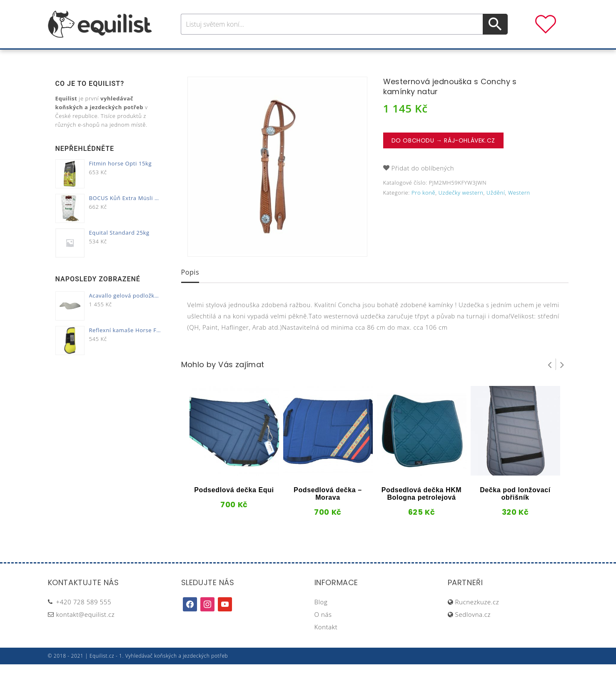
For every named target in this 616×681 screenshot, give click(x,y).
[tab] (190, 290)
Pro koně (191, 58)
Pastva (397, 58)
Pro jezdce (239, 58)
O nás (323, 631)
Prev (550, 381)
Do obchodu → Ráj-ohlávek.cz (443, 157)
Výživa (338, 58)
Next (562, 381)
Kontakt (326, 643)
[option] (277, 183)
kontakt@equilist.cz (86, 631)
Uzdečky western (461, 209)
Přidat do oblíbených (423, 185)
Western (519, 209)
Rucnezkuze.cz (477, 618)
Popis (190, 289)
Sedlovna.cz (473, 631)
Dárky (431, 58)
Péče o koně (293, 58)
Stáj (368, 58)
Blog (321, 618)
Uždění (496, 209)
